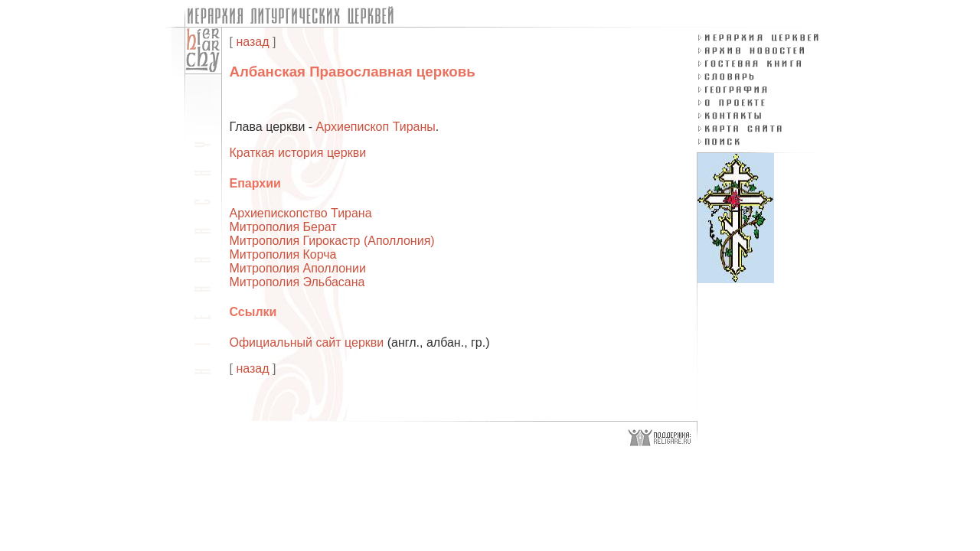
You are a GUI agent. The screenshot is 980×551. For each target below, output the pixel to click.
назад (252, 42)
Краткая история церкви (298, 153)
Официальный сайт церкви (307, 342)
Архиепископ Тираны (376, 127)
